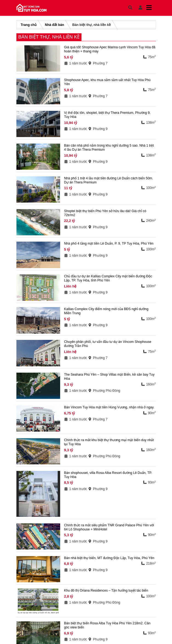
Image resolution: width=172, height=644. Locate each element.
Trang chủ (29, 25)
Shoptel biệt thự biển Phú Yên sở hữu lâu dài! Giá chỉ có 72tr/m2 (105, 213)
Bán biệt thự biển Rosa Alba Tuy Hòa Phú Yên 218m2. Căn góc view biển (107, 625)
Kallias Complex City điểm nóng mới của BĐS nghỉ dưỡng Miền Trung (106, 311)
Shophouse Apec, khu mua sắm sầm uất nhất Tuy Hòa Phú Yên (107, 82)
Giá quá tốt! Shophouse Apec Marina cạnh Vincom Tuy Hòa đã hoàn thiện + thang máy (110, 49)
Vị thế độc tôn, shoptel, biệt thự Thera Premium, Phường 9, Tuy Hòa (107, 115)
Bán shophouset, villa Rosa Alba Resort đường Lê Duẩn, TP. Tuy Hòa (108, 475)
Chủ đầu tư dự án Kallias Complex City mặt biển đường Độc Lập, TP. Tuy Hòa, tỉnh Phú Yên (108, 278)
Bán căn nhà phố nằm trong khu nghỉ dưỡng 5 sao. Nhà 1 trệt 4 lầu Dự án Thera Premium (109, 148)
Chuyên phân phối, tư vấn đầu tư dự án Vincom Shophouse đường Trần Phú (108, 344)
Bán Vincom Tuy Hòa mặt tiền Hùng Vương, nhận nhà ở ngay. (109, 407)
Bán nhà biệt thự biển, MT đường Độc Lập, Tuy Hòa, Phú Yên (109, 558)
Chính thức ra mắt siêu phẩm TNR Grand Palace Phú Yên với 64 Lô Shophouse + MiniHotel (109, 527)
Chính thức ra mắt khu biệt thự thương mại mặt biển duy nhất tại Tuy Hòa (109, 442)
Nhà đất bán (54, 25)
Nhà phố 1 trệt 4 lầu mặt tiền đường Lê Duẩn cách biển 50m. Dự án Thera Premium (108, 180)
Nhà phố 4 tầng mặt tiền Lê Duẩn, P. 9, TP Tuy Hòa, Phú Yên (109, 244)
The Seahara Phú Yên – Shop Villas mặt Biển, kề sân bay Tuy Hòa (109, 377)
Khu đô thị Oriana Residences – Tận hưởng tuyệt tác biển (106, 590)
